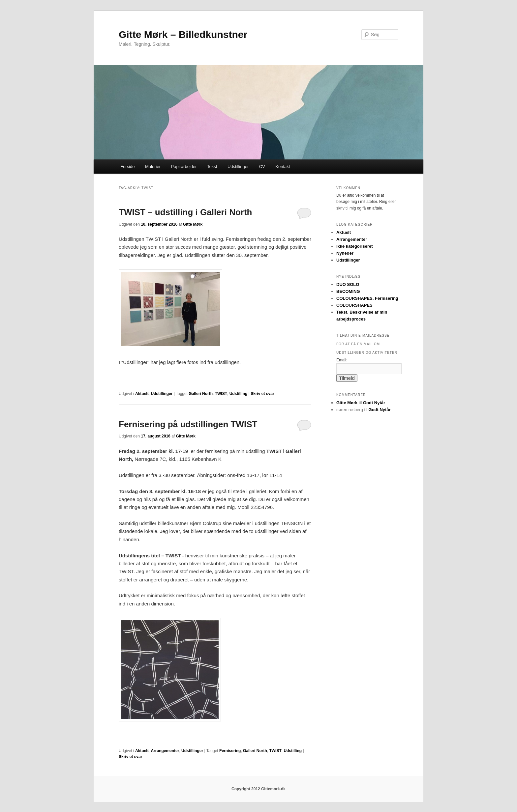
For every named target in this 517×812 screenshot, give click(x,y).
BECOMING (348, 291)
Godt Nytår (374, 403)
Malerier (153, 167)
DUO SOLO (348, 284)
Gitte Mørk (193, 224)
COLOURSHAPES (354, 305)
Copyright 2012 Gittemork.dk (258, 789)
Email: (342, 360)
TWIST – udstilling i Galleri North (185, 212)
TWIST (221, 394)
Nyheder (345, 253)
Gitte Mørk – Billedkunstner (183, 34)
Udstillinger (238, 167)
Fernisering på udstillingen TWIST (188, 424)
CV (262, 167)
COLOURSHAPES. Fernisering (367, 298)
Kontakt (283, 167)
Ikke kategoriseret (355, 246)
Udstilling (239, 394)
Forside (127, 167)
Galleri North (201, 394)
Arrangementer (165, 751)
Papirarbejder (184, 167)
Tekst (212, 167)
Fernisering (230, 751)
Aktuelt (142, 394)
